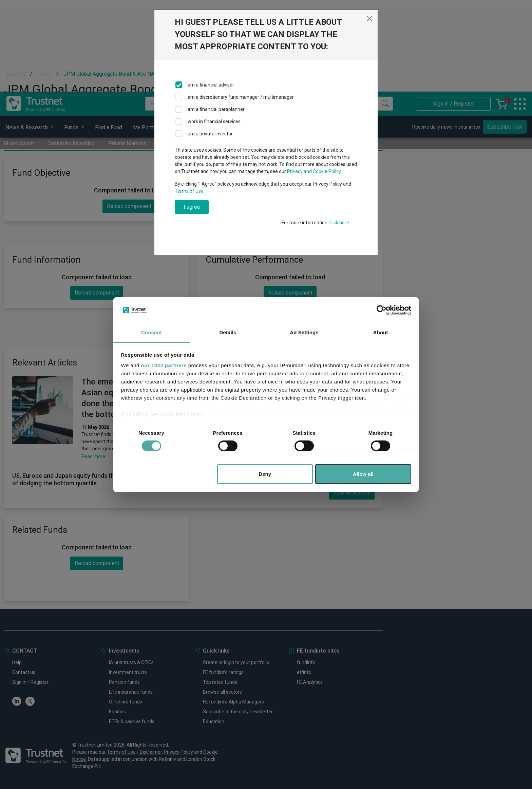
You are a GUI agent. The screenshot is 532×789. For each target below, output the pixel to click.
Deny (265, 474)
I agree (192, 207)
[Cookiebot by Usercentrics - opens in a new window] (382, 310)
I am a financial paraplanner (215, 109)
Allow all (363, 474)
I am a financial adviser (210, 85)
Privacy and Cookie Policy (314, 171)
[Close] (369, 19)
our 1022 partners (164, 365)
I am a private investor (209, 134)
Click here (339, 223)
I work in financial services (213, 121)
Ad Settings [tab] (304, 332)
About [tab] (381, 332)
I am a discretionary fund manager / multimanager (240, 97)
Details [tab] (228, 332)
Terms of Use (189, 191)
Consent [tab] (151, 332)
